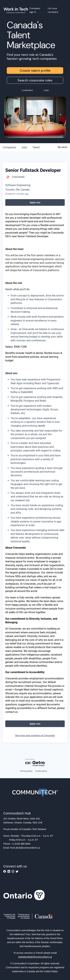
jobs (24, 147)
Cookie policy (41, 771)
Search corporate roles (35, 80)
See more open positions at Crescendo (35, 735)
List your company (53, 10)
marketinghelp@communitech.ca (35, 957)
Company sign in (35, 10)
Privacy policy (26, 771)
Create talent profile (35, 71)
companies (9, 147)
